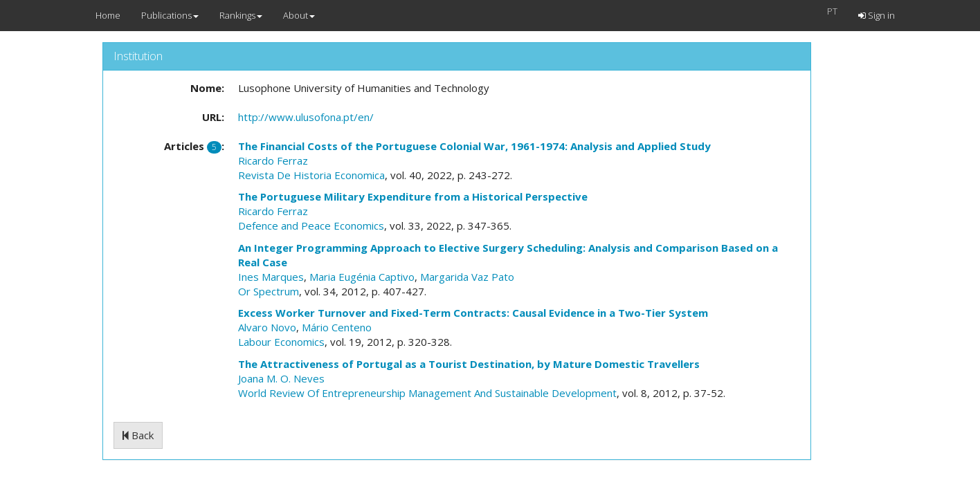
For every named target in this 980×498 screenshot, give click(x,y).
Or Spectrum (269, 291)
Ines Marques (271, 277)
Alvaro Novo (267, 327)
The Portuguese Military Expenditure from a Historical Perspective (413, 196)
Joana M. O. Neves (281, 378)
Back (138, 435)
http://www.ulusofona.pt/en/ (306, 117)
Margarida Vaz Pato (467, 277)
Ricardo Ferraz (273, 160)
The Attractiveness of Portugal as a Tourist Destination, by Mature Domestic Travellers (469, 364)
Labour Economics (281, 342)
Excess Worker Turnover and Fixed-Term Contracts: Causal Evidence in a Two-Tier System (473, 313)
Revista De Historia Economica (311, 175)
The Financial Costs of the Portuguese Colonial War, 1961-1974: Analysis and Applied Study (474, 146)
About (299, 15)
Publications (170, 15)
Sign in (877, 15)
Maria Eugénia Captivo (362, 277)
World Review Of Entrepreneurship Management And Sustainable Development (427, 393)
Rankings (241, 15)
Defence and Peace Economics (311, 225)
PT (832, 11)
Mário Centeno (337, 327)
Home (108, 15)
